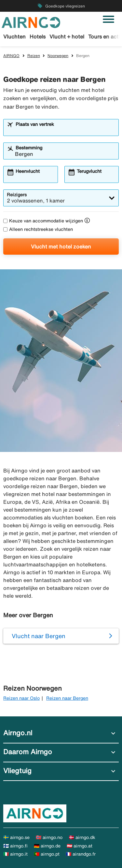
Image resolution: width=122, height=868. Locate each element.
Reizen (34, 56)
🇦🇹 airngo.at (80, 846)
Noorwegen (58, 56)
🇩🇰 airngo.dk (82, 837)
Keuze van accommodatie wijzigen (43, 221)
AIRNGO (11, 56)
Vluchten (14, 37)
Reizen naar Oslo (21, 698)
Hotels (38, 37)
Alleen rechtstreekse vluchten (38, 229)
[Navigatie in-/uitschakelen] (108, 19)
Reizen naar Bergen (67, 698)
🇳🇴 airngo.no (49, 837)
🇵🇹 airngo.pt (47, 854)
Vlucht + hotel (67, 37)
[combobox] (65, 130)
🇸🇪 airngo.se (16, 837)
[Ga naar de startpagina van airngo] (31, 22)
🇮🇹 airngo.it (15, 854)
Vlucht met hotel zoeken (61, 247)
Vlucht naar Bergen (39, 636)
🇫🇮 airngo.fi (15, 846)
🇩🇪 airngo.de (47, 846)
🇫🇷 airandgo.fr (81, 854)
